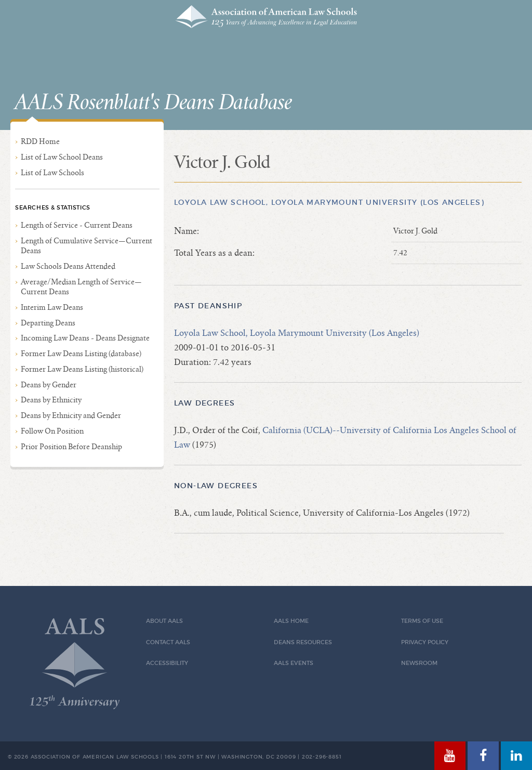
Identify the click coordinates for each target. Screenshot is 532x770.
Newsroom (419, 663)
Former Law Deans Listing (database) (81, 354)
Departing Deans (48, 323)
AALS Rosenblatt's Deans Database (153, 103)
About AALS (164, 621)
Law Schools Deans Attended (68, 266)
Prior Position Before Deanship (71, 447)
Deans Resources (303, 642)
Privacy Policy (425, 642)
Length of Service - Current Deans (77, 225)
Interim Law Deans (52, 307)
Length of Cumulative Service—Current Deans (87, 246)
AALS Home (291, 621)
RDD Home (40, 141)
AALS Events (294, 663)
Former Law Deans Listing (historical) (82, 369)
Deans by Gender (49, 385)
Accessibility (167, 663)
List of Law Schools (52, 173)
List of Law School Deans (62, 157)
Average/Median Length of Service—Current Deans (81, 287)
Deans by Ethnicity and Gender (71, 415)
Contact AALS (168, 642)
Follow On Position (52, 431)
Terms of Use (422, 621)
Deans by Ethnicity (51, 400)
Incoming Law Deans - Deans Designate (85, 338)
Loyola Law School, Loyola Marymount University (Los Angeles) (329, 202)
